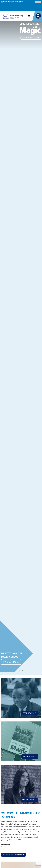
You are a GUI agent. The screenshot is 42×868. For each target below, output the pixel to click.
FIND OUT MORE (11, 662)
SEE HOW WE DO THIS (31, 38)
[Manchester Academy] (13, 16)
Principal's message (13, 855)
